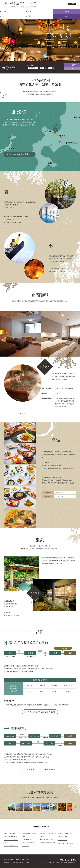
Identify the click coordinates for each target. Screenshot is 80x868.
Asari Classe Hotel (10, 833)
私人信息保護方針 (18, 862)
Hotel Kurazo (62, 837)
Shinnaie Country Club (48, 843)
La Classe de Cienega (11, 846)
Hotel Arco (26, 846)
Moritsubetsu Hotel (46, 839)
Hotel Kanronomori (10, 837)
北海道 (4, 12)
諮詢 (28, 862)
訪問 (66, 16)
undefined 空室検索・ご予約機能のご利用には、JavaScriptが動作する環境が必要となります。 (33, 68)
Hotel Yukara (62, 840)
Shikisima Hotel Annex (66, 843)
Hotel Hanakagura (28, 843)
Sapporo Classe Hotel (65, 833)
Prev (5, 807)
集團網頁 (7, 862)
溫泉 (3, 16)
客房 (30, 12)
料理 (30, 16)
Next (75, 807)
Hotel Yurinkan (27, 839)
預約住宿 (66, 12)
